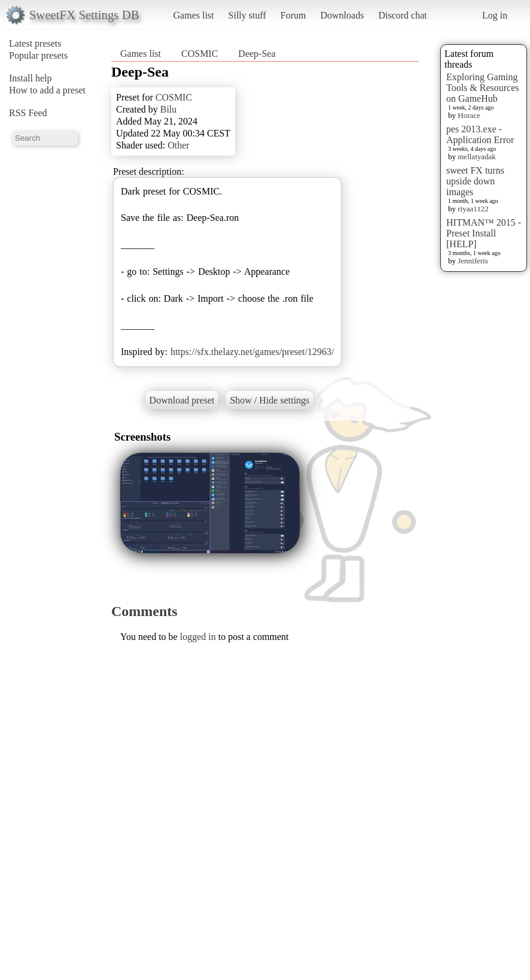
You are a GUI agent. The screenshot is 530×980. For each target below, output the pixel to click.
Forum (293, 15)
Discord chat (402, 15)
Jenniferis (473, 261)
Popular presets (38, 55)
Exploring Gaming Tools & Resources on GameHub (483, 88)
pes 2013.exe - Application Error (480, 134)
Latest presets (35, 43)
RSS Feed (28, 113)
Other (178, 145)
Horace (469, 115)
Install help (31, 78)
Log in (495, 15)
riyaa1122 (473, 209)
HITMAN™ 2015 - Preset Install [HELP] (484, 233)
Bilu (169, 109)
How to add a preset (47, 90)
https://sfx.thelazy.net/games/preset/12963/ (252, 352)
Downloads (342, 15)
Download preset (182, 400)
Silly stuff (247, 15)
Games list (194, 15)
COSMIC (199, 54)
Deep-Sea (257, 54)
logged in (198, 637)
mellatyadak (477, 157)
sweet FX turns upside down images (475, 181)
